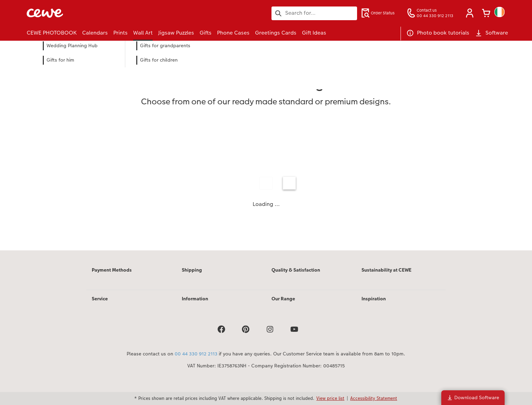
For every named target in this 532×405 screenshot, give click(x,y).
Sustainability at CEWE (387, 270)
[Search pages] (314, 13)
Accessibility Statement (374, 398)
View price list (330, 398)
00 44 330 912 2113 (196, 354)
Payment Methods (112, 270)
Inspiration (374, 299)
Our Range (283, 299)
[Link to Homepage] (94, 13)
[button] (470, 13)
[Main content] (266, 155)
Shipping (192, 270)
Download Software (473, 397)
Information (195, 299)
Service (100, 299)
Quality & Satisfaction (296, 270)
